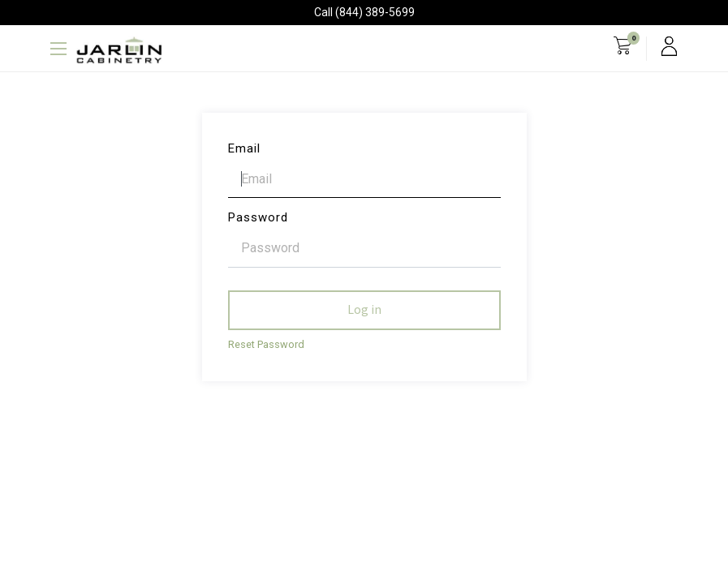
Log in (364, 310)
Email (244, 148)
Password (258, 217)
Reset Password (266, 344)
